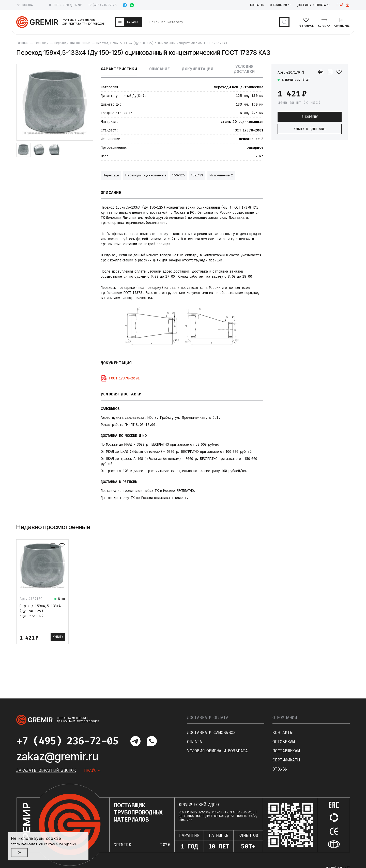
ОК (20, 853)
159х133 (197, 175)
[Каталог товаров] (129, 22)
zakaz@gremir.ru (57, 756)
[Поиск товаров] (284, 22)
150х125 (179, 175)
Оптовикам (284, 742)
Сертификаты (286, 760)
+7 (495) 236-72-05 (102, 5)
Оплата (195, 742)
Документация (197, 69)
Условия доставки (245, 69)
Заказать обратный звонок (46, 770)
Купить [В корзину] (58, 637)
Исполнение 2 (221, 175)
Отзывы (280, 769)
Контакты (282, 733)
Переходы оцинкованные (146, 175)
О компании (285, 718)
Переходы (111, 175)
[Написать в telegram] (125, 5)
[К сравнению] (330, 72)
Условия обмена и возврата (217, 751)
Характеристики (119, 69)
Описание (160, 69)
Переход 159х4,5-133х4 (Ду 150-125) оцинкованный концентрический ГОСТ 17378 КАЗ (40, 616)
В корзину (310, 117)
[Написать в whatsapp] (132, 5)
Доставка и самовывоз (211, 733)
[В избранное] (339, 72)
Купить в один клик (310, 129)
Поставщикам (286, 751)
